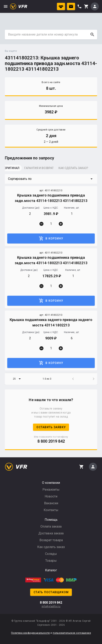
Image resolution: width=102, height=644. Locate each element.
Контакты (51, 510)
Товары (51, 561)
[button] (51, 179)
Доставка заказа (51, 533)
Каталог (51, 570)
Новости (51, 496)
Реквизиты (51, 490)
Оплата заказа (51, 526)
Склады (51, 554)
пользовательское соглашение (72, 633)
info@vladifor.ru (51, 606)
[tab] (15, 169)
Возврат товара (51, 540)
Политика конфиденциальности (30, 633)
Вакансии (51, 503)
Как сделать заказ (51, 547)
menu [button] (6, 6)
